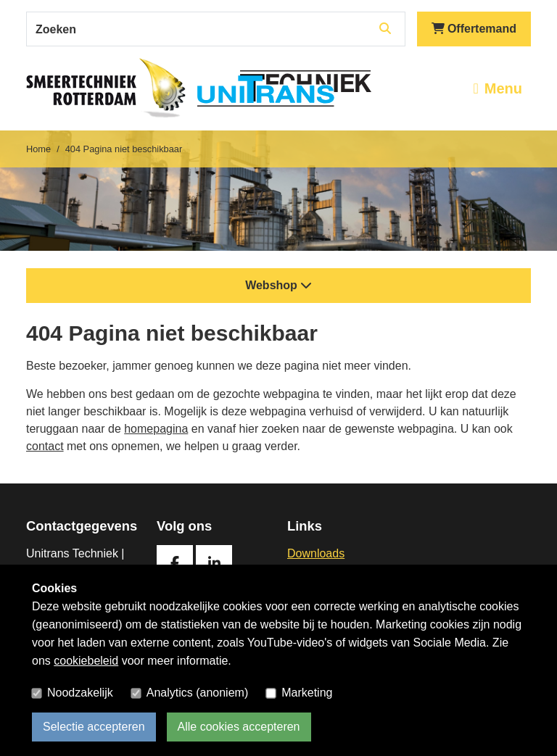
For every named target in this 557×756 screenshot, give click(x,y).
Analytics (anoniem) (198, 693)
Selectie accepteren (94, 727)
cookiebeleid (86, 661)
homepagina (156, 429)
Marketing (307, 693)
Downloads (316, 553)
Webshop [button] (278, 285)
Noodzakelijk (80, 693)
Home (38, 149)
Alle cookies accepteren (239, 727)
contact (45, 446)
